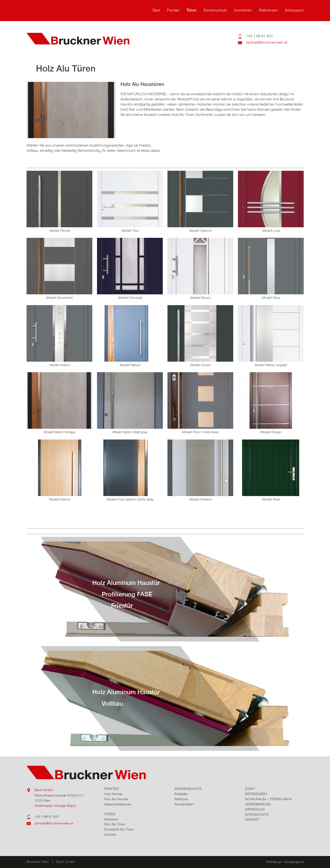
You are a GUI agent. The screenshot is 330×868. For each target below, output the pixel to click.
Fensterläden (184, 804)
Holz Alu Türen (115, 824)
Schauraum (294, 10)
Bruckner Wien (85, 39)
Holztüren (111, 819)
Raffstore (181, 799)
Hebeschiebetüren (118, 804)
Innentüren (243, 10)
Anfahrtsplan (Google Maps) (55, 806)
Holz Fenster (113, 794)
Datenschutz (257, 815)
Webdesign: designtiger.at (285, 862)
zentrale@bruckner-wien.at (267, 43)
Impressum (255, 809)
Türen (191, 10)
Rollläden (181, 794)
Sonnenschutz (215, 10)
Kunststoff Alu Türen (119, 829)
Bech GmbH (44, 790)
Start (156, 10)
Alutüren (110, 835)
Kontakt (252, 820)
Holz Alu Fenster (116, 799)
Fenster (173, 10)
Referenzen (268, 10)
